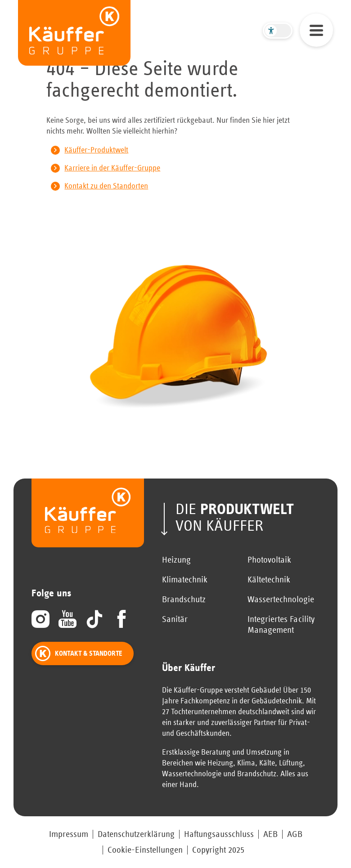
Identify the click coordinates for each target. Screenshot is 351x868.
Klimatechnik (185, 580)
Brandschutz (184, 600)
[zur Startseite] (74, 33)
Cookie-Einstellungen (145, 850)
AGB (295, 834)
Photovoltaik (269, 560)
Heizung (176, 560)
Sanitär (175, 619)
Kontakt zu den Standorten (106, 186)
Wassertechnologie (281, 600)
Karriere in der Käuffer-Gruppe (112, 168)
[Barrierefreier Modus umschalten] (278, 31)
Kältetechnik (269, 580)
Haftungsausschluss (219, 834)
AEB (270, 834)
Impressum (69, 834)
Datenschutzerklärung (136, 834)
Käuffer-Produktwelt (96, 150)
